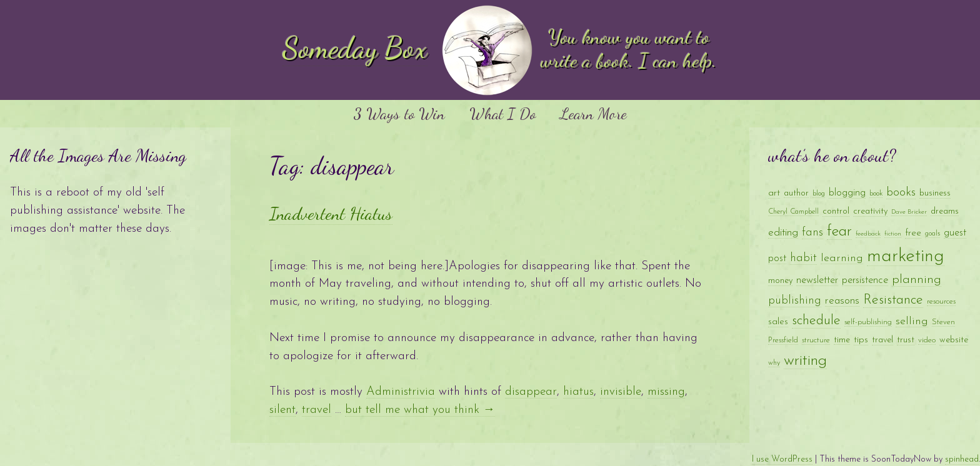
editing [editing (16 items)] (783, 233)
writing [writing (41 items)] (805, 361)
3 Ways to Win (399, 113)
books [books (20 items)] (901, 193)
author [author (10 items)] (796, 193)
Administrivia (401, 392)
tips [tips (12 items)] (861, 340)
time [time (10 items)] (842, 340)
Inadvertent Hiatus (331, 214)
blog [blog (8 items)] (819, 194)
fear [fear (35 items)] (839, 232)
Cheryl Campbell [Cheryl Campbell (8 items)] (793, 212)
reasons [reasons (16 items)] (842, 301)
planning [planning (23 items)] (917, 280)
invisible (621, 392)
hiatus (578, 392)
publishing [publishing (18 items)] (795, 301)
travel (317, 410)
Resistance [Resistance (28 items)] (893, 300)
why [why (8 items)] (774, 363)
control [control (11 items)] (836, 211)
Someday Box (355, 48)
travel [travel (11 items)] (882, 340)
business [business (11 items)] (935, 193)
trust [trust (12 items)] (906, 340)
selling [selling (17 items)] (912, 321)
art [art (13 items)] (774, 193)
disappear (531, 392)
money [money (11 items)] (780, 281)
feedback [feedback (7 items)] (868, 234)
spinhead (962, 459)
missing (666, 392)
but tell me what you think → (420, 410)
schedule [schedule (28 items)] (816, 321)
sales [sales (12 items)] (778, 322)
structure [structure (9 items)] (816, 340)
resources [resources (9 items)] (941, 301)
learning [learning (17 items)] (842, 258)
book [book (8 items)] (876, 194)
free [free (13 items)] (913, 233)
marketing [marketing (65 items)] (906, 256)
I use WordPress (782, 459)
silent (282, 410)
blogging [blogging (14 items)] (847, 193)
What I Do (502, 113)
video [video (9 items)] (927, 340)
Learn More (593, 113)
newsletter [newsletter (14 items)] (817, 280)
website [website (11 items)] (954, 340)
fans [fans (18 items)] (812, 233)
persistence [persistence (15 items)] (865, 280)
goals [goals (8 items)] (932, 234)
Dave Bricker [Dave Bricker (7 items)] (909, 212)
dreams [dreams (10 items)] (945, 211)
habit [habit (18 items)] (803, 258)
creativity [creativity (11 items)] (870, 211)
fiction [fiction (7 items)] (893, 234)
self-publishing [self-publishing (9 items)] (868, 322)
